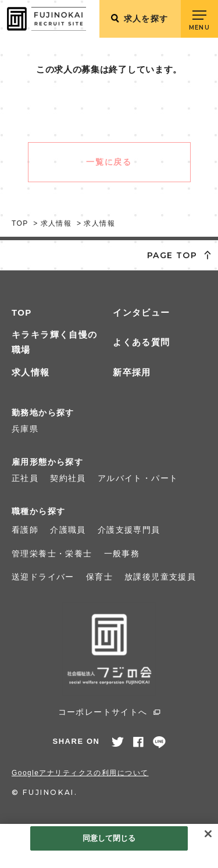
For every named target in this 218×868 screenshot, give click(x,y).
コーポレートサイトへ (103, 712)
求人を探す (146, 19)
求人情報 (31, 372)
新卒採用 (132, 372)
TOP (22, 312)
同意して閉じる (109, 838)
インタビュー (141, 312)
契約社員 (68, 478)
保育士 (99, 577)
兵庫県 (25, 429)
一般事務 (122, 554)
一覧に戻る (109, 162)
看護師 (25, 530)
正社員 (25, 478)
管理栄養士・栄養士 (52, 554)
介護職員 (68, 530)
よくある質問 (141, 342)
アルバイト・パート (138, 478)
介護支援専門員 (129, 530)
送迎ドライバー (43, 577)
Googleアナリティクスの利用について (80, 773)
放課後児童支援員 (160, 577)
